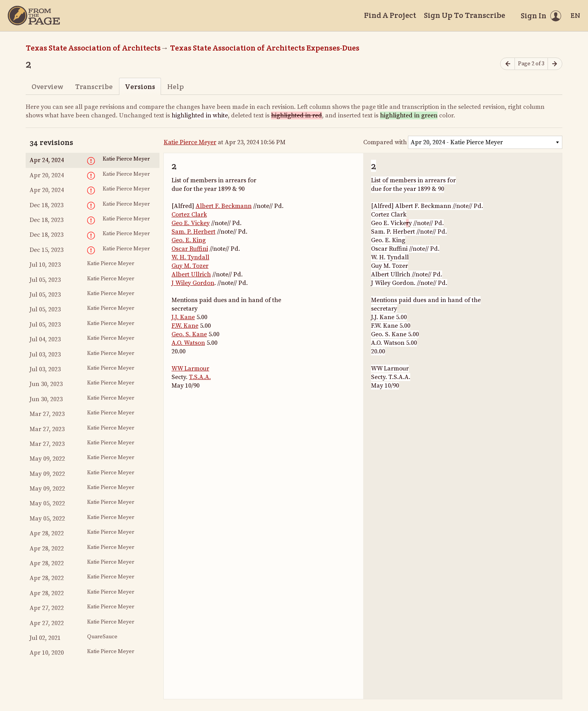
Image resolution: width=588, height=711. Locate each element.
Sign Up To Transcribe (465, 15)
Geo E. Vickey (191, 223)
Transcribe (94, 86)
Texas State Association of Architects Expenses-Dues (265, 48)
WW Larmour (190, 369)
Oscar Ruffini (190, 249)
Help (176, 86)
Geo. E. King (189, 240)
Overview (47, 86)
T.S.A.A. (200, 377)
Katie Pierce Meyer (190, 142)
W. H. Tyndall (190, 257)
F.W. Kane (185, 326)
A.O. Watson (188, 343)
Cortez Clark (189, 215)
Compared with (385, 142)
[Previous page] (507, 64)
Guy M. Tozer (190, 266)
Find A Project (390, 15)
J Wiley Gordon (193, 283)
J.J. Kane (183, 317)
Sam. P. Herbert (193, 232)
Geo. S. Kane (189, 334)
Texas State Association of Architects (93, 48)
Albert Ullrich (191, 274)
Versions (140, 86)
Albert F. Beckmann (224, 206)
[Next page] (555, 64)
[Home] (34, 16)
